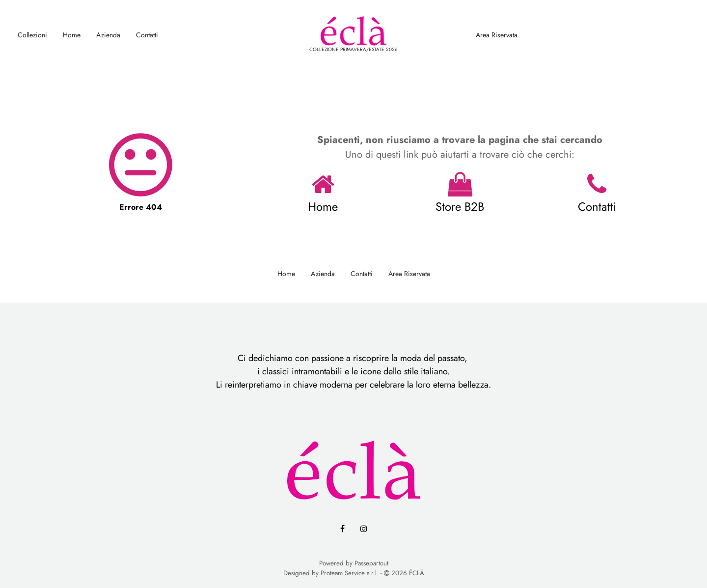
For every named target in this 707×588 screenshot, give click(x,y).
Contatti (147, 35)
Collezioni (32, 35)
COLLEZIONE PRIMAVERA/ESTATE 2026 (353, 49)
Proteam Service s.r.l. (350, 573)
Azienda (108, 35)
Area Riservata (497, 35)
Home (72, 35)
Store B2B (460, 207)
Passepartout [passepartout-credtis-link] (371, 563)
